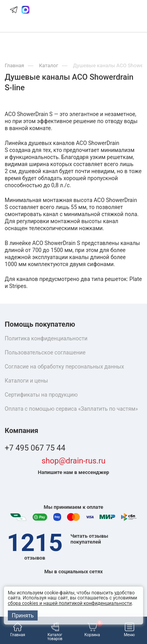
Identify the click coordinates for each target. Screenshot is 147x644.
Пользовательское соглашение (45, 352)
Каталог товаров (55, 632)
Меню (129, 630)
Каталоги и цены (26, 381)
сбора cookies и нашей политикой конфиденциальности (70, 603)
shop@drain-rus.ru (73, 461)
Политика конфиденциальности (46, 338)
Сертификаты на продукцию (41, 395)
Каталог (48, 65)
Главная (18, 630)
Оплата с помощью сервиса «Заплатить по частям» (71, 409)
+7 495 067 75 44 (35, 448)
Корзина (93, 630)
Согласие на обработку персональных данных (64, 367)
